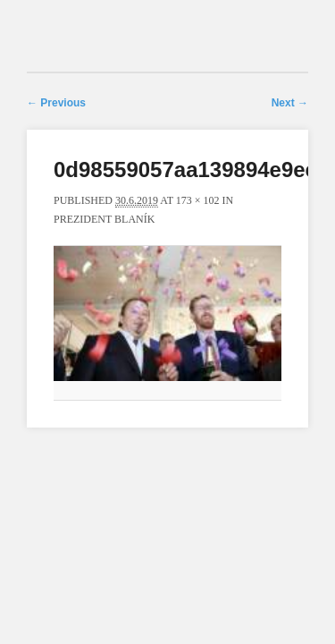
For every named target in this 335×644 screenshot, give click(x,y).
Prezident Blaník (104, 219)
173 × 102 (198, 200)
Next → (290, 103)
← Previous (56, 103)
